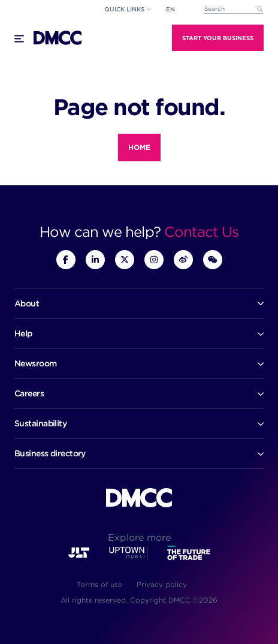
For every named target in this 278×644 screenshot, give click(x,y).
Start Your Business (218, 38)
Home (139, 147)
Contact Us (201, 232)
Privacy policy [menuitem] (162, 584)
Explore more (139, 538)
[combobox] (234, 9)
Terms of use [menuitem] (99, 584)
